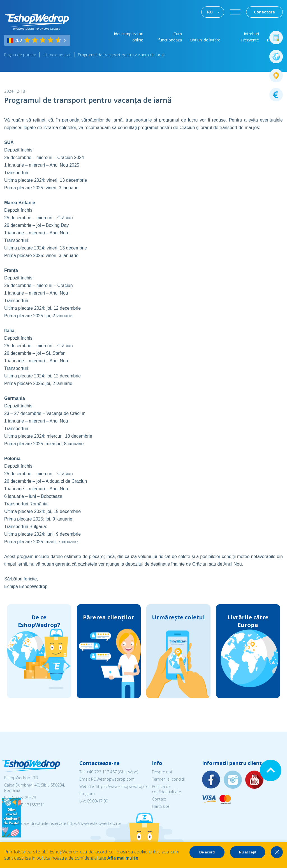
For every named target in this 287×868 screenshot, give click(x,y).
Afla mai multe (123, 858)
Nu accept (247, 852)
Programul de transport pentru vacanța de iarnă (121, 55)
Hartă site (161, 806)
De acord (207, 852)
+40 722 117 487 (102, 772)
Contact (159, 799)
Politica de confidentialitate (166, 789)
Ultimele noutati (57, 55)
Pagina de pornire (20, 55)
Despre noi (162, 772)
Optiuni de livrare (205, 40)
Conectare (264, 12)
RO (210, 12)
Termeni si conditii (168, 779)
